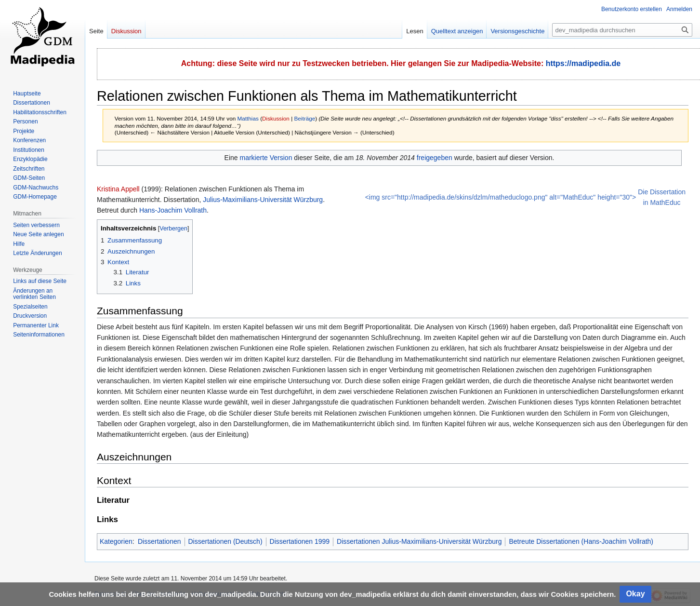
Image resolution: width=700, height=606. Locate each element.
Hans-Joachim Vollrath (173, 210)
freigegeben (435, 158)
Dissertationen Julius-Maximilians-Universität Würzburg (419, 541)
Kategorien (116, 541)
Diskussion (276, 118)
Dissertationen (159, 541)
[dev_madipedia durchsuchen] (622, 30)
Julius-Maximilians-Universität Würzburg (263, 200)
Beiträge (305, 118)
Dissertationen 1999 (300, 541)
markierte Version (266, 158)
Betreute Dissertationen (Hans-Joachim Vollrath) (581, 541)
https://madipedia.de (583, 63)
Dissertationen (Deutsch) (225, 541)
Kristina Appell (118, 189)
